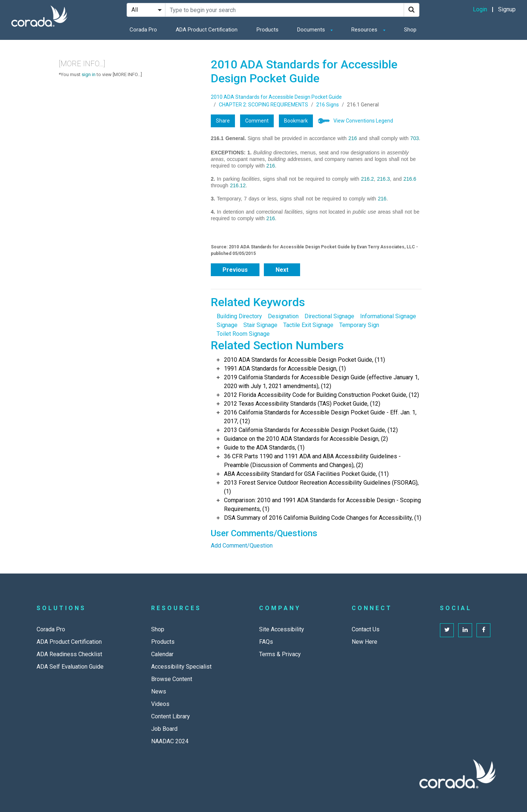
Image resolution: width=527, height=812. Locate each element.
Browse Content (172, 679)
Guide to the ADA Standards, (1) (264, 448)
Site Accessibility (282, 629)
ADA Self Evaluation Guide (70, 667)
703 (414, 138)
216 (353, 138)
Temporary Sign (359, 325)
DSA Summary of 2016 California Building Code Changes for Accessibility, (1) (323, 518)
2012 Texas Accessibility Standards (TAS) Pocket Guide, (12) (302, 404)
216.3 (383, 179)
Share (223, 121)
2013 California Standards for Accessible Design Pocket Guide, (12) (311, 430)
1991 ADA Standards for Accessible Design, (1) (285, 369)
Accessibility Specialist (181, 667)
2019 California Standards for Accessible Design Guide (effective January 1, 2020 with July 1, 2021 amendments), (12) (322, 382)
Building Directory (239, 316)
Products (268, 30)
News (159, 691)
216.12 (238, 185)
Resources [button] (365, 30)
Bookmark (296, 121)
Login (480, 9)
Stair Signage (260, 325)
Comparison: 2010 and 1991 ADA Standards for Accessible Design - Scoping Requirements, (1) (322, 505)
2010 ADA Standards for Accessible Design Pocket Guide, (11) (304, 360)
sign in (89, 74)
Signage (227, 325)
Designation (283, 316)
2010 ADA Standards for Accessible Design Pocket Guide (276, 97)
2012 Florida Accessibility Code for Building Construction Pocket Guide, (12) (322, 395)
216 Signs (328, 105)
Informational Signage (388, 316)
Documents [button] (312, 30)
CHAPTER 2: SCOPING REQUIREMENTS (263, 105)
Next (282, 270)
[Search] (412, 10)
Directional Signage (329, 316)
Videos (160, 704)
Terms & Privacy (280, 654)
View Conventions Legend (363, 121)
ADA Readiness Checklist (69, 654)
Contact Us (366, 629)
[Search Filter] (146, 10)
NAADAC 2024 (170, 741)
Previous (235, 270)
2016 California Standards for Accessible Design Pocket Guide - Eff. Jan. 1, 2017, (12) (320, 417)
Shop (410, 30)
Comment (257, 121)
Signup (507, 9)
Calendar (162, 654)
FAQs (266, 642)
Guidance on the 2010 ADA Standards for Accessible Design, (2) (306, 439)
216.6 (410, 179)
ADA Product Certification (207, 30)
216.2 (367, 179)
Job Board (164, 729)
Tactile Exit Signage (308, 325)
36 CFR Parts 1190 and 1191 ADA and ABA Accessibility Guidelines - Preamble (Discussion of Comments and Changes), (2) (312, 461)
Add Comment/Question (242, 546)
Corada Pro (143, 30)
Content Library (171, 716)
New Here (365, 642)
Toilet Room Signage (243, 334)
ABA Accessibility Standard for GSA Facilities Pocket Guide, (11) (306, 474)
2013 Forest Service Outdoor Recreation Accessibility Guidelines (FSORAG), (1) (321, 487)
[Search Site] (285, 10)
